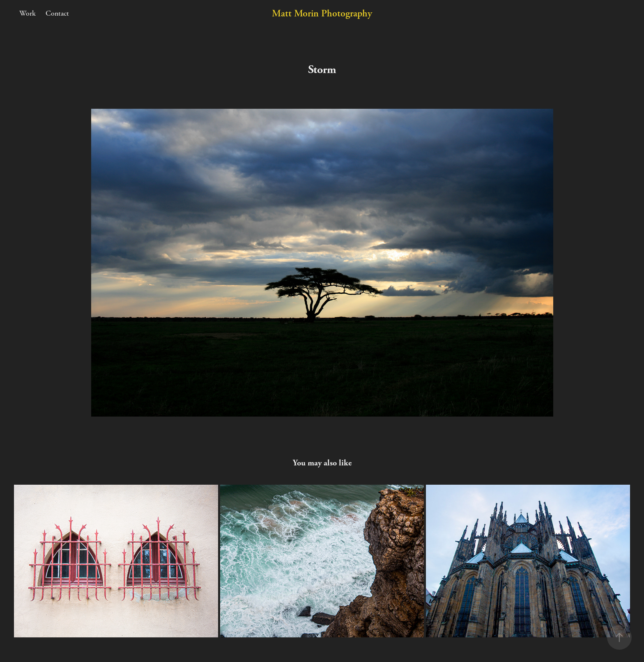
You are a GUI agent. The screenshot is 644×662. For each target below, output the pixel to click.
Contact (57, 13)
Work (28, 13)
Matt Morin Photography (322, 14)
